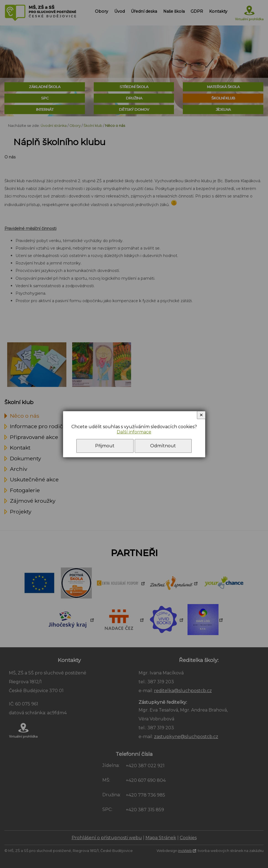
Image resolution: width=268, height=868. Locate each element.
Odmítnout (163, 446)
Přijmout (105, 446)
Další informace (134, 432)
